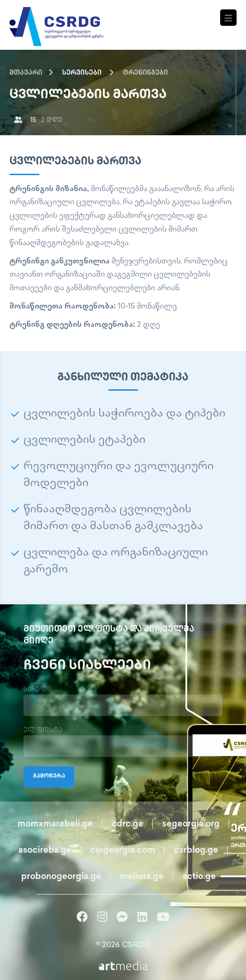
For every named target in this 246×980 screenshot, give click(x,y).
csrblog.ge (196, 851)
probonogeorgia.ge (61, 877)
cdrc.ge (127, 824)
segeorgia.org (191, 824)
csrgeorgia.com (123, 851)
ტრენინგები (145, 73)
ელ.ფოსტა (43, 730)
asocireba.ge (45, 851)
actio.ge (199, 877)
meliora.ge (142, 877)
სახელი (38, 690)
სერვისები (82, 73)
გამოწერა (49, 776)
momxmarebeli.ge (55, 824)
